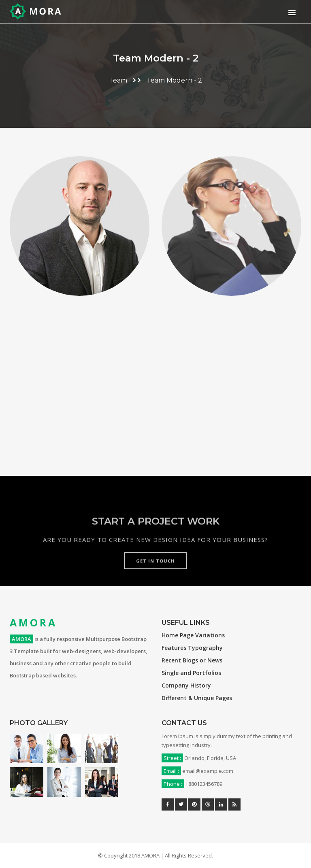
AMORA (33, 622)
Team (118, 80)
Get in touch (155, 577)
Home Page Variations (193, 635)
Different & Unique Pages (197, 698)
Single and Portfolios (191, 673)
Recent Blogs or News (192, 660)
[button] (291, 12)
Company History (186, 685)
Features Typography (192, 648)
